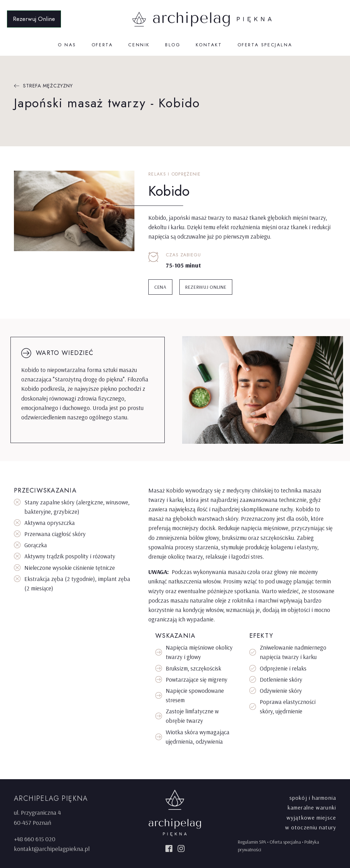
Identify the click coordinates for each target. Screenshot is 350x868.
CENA (160, 287)
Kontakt (209, 45)
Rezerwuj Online (34, 19)
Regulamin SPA (252, 842)
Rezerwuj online (206, 287)
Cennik (139, 45)
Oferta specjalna (265, 45)
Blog (173, 45)
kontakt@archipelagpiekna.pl (52, 849)
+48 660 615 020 (35, 839)
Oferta (102, 45)
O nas (67, 45)
